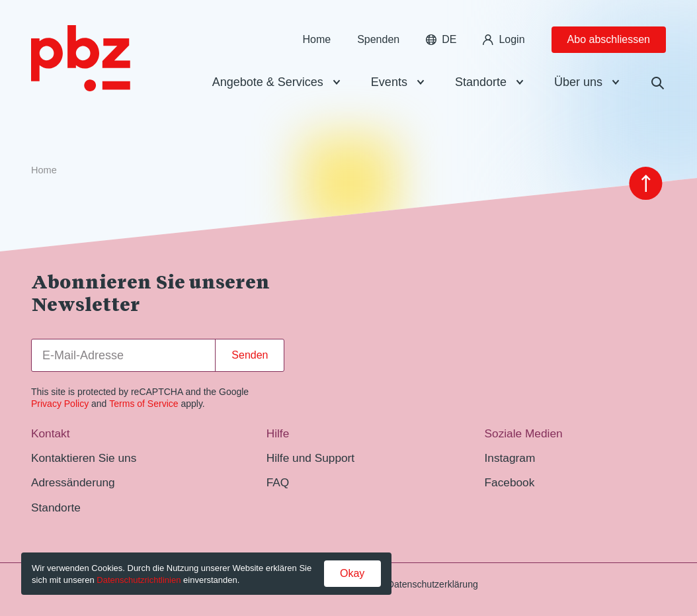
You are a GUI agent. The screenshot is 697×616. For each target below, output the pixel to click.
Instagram (510, 458)
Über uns (578, 82)
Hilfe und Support (310, 458)
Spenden (378, 39)
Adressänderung (73, 482)
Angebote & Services (268, 82)
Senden (250, 355)
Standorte (481, 82)
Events (389, 82)
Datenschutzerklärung (433, 584)
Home (316, 39)
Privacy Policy (60, 404)
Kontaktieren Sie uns (84, 458)
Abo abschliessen (609, 39)
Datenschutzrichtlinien (139, 580)
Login (504, 39)
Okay (352, 573)
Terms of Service (143, 404)
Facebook (510, 482)
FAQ (278, 482)
